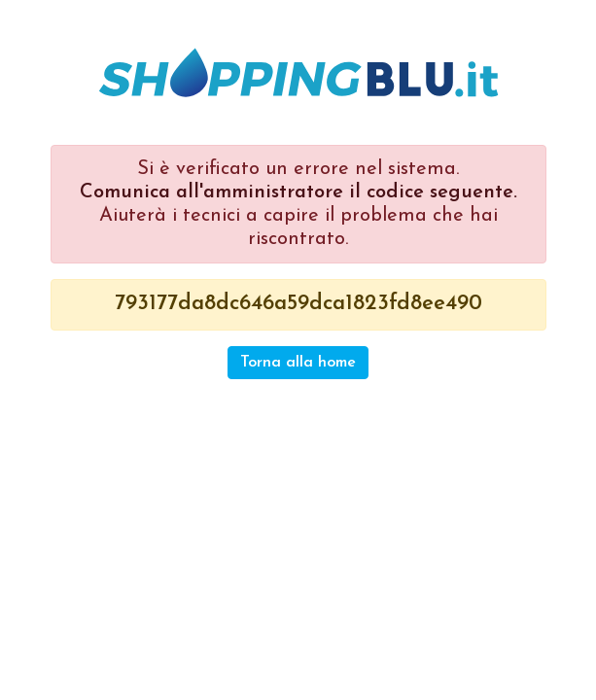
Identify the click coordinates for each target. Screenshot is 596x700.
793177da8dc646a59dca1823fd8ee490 (298, 304)
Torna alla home (298, 363)
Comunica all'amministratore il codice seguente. (298, 192)
